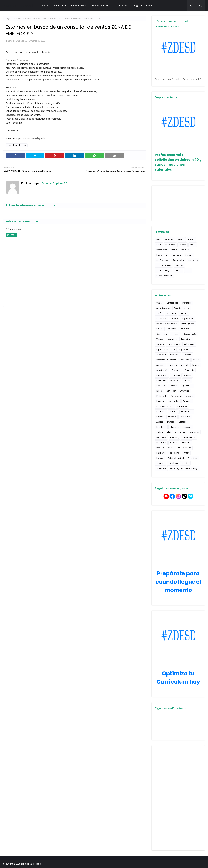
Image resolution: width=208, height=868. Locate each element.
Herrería (174, 386)
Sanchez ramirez (164, 265)
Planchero (175, 427)
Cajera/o (184, 313)
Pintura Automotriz (165, 406)
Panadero (161, 401)
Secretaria (171, 313)
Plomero (172, 417)
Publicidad (175, 355)
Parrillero (161, 453)
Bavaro (181, 239)
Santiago (179, 265)
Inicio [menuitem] (45, 5)
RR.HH (159, 329)
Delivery (174, 318)
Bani (158, 239)
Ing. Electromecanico (166, 349)
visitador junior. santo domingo (184, 468)
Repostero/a (162, 375)
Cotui (159, 245)
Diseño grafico (188, 324)
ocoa (188, 270)
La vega (183, 245)
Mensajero (172, 339)
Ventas (159, 303)
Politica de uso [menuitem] (79, 5)
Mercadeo (187, 303)
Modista (160, 448)
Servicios (160, 463)
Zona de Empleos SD (20, 5)
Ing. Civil (184, 365)
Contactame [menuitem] (60, 5)
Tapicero (187, 427)
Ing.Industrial (188, 318)
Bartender (171, 391)
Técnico (160, 339)
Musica (171, 448)
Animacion (194, 432)
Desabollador (189, 437)
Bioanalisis (161, 437)
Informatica (189, 344)
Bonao (191, 239)
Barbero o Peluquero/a (167, 324)
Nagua (174, 250)
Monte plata (162, 250)
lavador (185, 463)
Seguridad (185, 329)
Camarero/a (162, 334)
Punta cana (176, 255)
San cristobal (178, 260)
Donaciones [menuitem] (120, 5)
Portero (160, 458)
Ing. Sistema (184, 349)
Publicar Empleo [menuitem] (101, 5)
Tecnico (196, 365)
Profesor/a (182, 406)
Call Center (161, 380)
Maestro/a (175, 380)
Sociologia (173, 463)
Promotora (186, 339)
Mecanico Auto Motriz (166, 360)
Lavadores (161, 427)
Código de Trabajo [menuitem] (142, 5)
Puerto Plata (162, 255)
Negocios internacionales (182, 396)
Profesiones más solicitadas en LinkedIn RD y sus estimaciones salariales (178, 162)
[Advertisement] (178, 798)
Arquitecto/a (162, 370)
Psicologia (189, 370)
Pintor (186, 453)
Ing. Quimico (187, 386)
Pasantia (160, 417)
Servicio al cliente (182, 308)
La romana (170, 245)
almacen (188, 375)
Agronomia (180, 432)
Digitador (183, 422)
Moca (193, 245)
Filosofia (174, 443)
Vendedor (184, 360)
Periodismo (174, 453)
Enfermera (185, 391)
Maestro (173, 412)
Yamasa (178, 270)
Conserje (176, 375)
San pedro (193, 260)
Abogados (174, 401)
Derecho (188, 355)
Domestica (171, 329)
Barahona (169, 239)
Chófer (196, 360)
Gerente (160, 344)
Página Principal (13, 18)
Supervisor (161, 355)
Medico (187, 380)
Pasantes (187, 401)
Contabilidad (172, 303)
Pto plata (185, 250)
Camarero (161, 386)
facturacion (185, 417)
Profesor (175, 334)
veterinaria (161, 468)
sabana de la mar (164, 276)
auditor (160, 432)
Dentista (171, 422)
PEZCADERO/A (185, 448)
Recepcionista (190, 334)
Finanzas (173, 365)
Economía (176, 370)
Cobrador (161, 412)
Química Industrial (176, 458)
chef (169, 432)
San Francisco (162, 260)
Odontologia (187, 412)
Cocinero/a (161, 318)
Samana (189, 255)
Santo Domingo (163, 270)
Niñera (159, 391)
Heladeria (186, 443)
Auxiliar (160, 422)
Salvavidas (193, 458)
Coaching (174, 437)
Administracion (163, 308)
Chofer (160, 313)
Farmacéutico (174, 344)
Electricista (161, 443)
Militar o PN (162, 396)
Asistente (161, 365)
